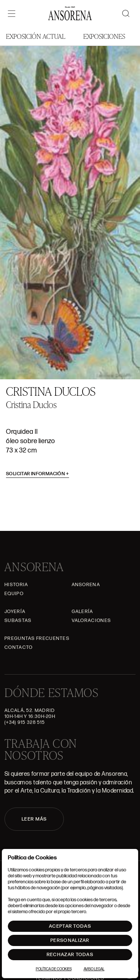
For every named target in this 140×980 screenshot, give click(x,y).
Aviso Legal (94, 969)
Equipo (14, 594)
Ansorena (86, 585)
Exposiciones (104, 36)
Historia (16, 585)
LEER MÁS (34, 819)
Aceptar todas (70, 926)
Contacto (18, 647)
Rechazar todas (70, 955)
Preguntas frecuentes (37, 638)
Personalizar (70, 940)
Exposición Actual (36, 36)
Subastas (18, 620)
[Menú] (12, 13)
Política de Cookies (54, 969)
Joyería (15, 612)
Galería (83, 612)
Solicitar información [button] (38, 474)
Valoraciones (91, 620)
